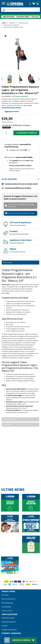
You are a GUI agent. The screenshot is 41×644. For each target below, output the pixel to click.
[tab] (20, 179)
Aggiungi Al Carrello (24, 640)
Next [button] (39, 79)
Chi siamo (5, 595)
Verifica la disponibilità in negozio (20, 165)
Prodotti (12, 23)
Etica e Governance (8, 599)
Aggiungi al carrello (26, 133)
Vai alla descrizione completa (11, 108)
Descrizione (8, 263)
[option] (20, 54)
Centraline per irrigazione (13, 27)
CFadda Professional (9, 630)
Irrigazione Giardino (11, 25)
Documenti (7, 425)
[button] (30, 4)
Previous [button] (2, 79)
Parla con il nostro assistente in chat (20, 213)
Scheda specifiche (10, 419)
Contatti (5, 626)
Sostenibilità (6, 607)
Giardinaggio (23, 23)
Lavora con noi (7, 611)
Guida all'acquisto (8, 618)
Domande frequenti (9, 622)
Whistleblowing (7, 603)
